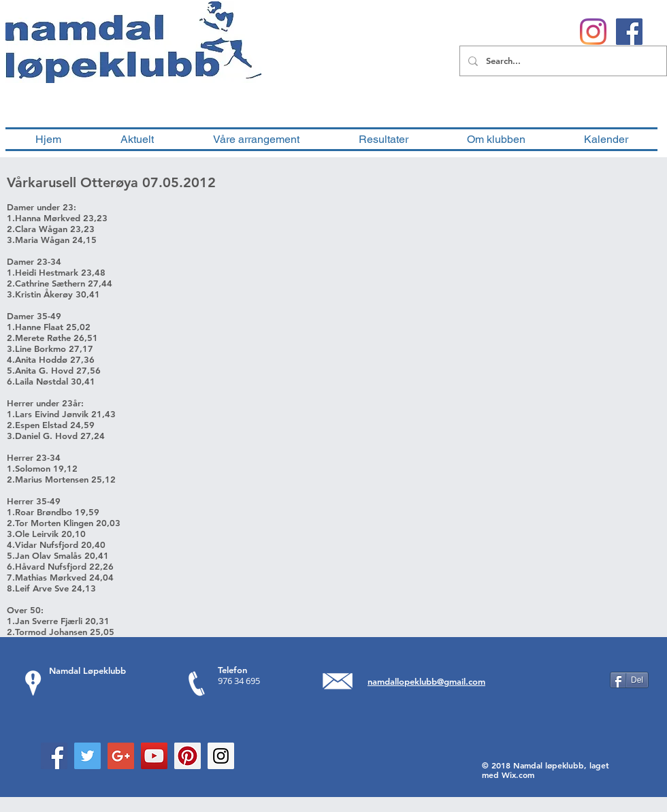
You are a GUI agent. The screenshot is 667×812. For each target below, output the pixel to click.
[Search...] (562, 61)
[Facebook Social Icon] (54, 756)
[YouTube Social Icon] (154, 756)
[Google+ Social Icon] (121, 756)
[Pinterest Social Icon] (188, 756)
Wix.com (518, 775)
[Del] (629, 680)
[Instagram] (593, 32)
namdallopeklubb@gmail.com (426, 681)
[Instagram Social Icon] (221, 756)
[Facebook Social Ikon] (629, 32)
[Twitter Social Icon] (87, 756)
